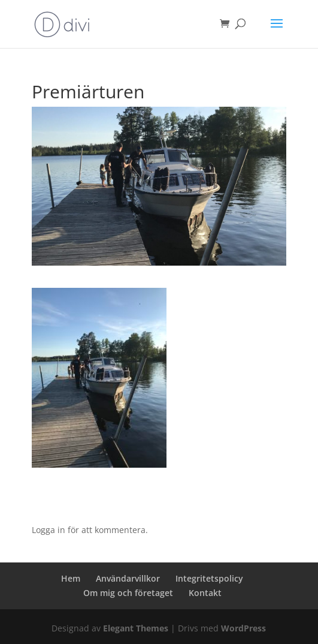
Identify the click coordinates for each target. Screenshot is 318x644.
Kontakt (205, 593)
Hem (71, 578)
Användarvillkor (128, 578)
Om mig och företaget (128, 593)
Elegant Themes (136, 628)
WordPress (243, 628)
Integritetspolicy (209, 578)
